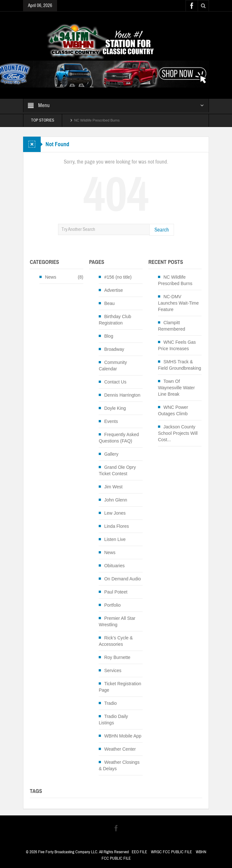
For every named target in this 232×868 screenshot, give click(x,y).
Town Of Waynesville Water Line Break (176, 388)
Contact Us (115, 382)
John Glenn (116, 500)
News (50, 277)
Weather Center (120, 749)
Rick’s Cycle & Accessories (116, 641)
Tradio (110, 703)
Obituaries (114, 566)
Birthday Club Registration (115, 320)
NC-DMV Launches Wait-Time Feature (178, 303)
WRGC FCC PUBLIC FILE (171, 852)
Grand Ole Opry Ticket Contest (117, 470)
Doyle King (115, 408)
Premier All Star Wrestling (117, 621)
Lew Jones (115, 513)
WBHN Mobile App (123, 736)
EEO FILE (139, 852)
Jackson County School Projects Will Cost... (178, 433)
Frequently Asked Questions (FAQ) (119, 438)
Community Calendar (113, 366)
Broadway (114, 349)
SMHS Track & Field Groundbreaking (180, 365)
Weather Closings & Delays (119, 765)
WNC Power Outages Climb (173, 410)
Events (111, 421)
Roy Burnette (117, 657)
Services (113, 670)
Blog (109, 336)
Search (162, 230)
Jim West (113, 487)
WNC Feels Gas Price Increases (177, 345)
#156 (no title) (118, 277)
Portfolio (112, 605)
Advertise (113, 290)
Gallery (111, 454)
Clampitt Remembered (172, 326)
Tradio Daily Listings (113, 720)
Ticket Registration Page (120, 687)
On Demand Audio (122, 579)
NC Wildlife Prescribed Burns (97, 120)
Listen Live (115, 539)
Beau (109, 303)
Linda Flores (116, 526)
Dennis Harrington (122, 395)
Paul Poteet (116, 592)
